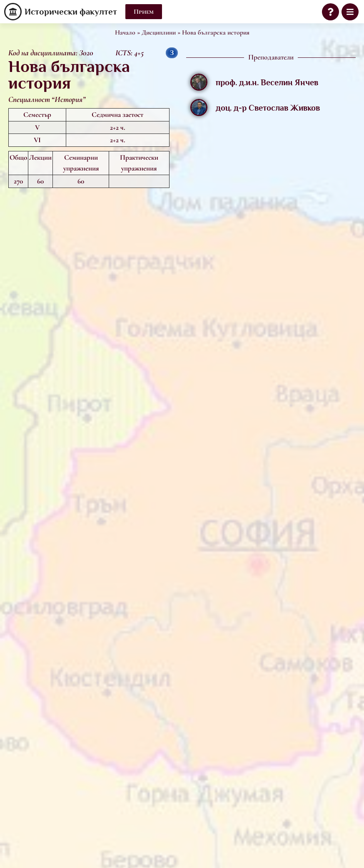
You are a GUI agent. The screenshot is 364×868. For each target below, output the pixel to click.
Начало (125, 32)
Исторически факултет (71, 12)
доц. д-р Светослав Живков (268, 108)
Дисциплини (159, 32)
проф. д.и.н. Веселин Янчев (267, 82)
